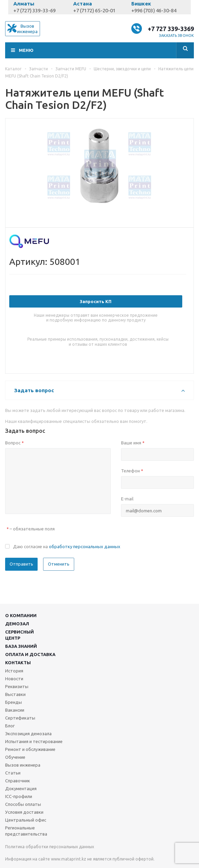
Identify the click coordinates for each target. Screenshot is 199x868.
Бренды (14, 702)
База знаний (21, 646)
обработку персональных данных (85, 546)
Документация (21, 788)
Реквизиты (17, 686)
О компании (21, 615)
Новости (14, 679)
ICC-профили (19, 796)
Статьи (13, 773)
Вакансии (15, 710)
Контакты (18, 663)
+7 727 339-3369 (171, 29)
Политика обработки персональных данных (50, 847)
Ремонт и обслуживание (30, 749)
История (14, 671)
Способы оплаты (23, 804)
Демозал (17, 624)
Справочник (18, 781)
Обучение (15, 757)
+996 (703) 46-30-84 (154, 10)
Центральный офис (26, 820)
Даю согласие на (67, 546)
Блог (10, 726)
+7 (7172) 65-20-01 (94, 10)
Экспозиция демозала (28, 734)
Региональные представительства (26, 831)
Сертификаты (20, 718)
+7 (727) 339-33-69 (35, 10)
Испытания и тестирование (34, 741)
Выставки (15, 694)
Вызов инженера (23, 765)
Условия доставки (24, 812)
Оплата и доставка (30, 654)
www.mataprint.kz (69, 859)
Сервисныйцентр (19, 635)
